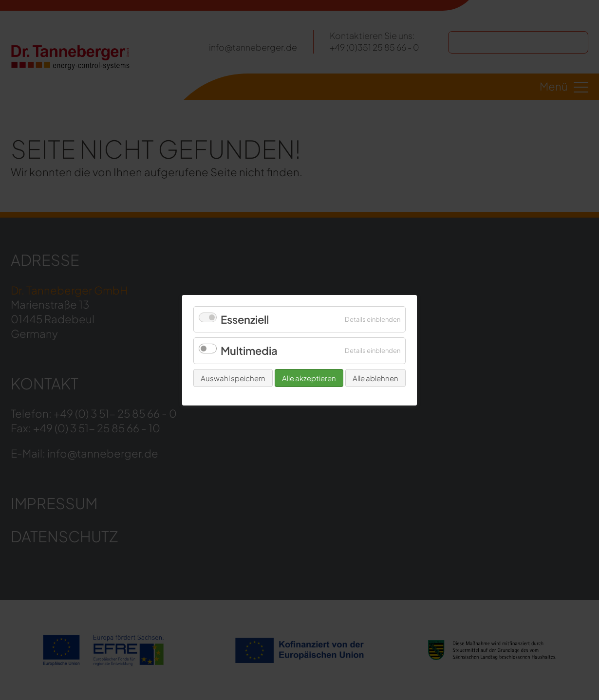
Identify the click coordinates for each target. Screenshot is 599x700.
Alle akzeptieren (309, 378)
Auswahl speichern (233, 378)
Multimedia (249, 350)
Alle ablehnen (375, 378)
